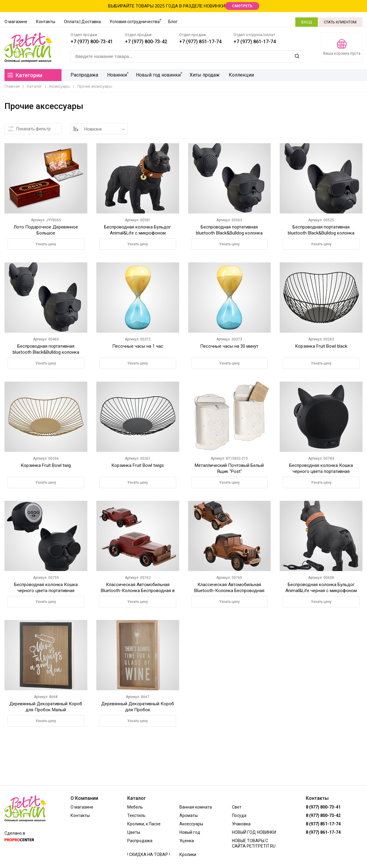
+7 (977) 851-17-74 (200, 42)
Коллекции (241, 75)
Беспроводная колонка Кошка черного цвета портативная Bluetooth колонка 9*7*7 (321, 471)
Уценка (187, 841)
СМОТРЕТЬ (242, 6)
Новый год (190, 832)
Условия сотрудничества (135, 22)
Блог (173, 22)
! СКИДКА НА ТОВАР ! (149, 854)
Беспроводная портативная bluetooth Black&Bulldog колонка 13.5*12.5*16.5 (229, 233)
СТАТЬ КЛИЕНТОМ (340, 22)
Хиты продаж (205, 75)
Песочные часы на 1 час (138, 346)
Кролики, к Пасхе (144, 824)
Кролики (188, 854)
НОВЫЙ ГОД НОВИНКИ (254, 832)
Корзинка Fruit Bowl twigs (138, 465)
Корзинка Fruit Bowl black (321, 346)
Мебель (135, 807)
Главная (12, 86)
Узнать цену (46, 244)
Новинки (117, 75)
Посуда (239, 815)
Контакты (46, 22)
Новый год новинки (158, 75)
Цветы (134, 832)
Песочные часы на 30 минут (229, 346)
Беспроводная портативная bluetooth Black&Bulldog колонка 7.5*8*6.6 (46, 352)
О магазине (16, 22)
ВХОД (307, 22)
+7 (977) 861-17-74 (255, 42)
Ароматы (189, 815)
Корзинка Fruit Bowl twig (46, 465)
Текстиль (136, 815)
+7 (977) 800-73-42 (146, 42)
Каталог (34, 86)
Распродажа (84, 75)
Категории (25, 75)
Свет (237, 807)
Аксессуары (60, 86)
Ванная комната (196, 807)
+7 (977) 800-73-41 (92, 42)
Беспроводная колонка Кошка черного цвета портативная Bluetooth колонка (46, 591)
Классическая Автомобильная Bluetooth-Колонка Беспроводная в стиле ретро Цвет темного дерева (138, 591)
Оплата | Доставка (82, 22)
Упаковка (241, 824)
